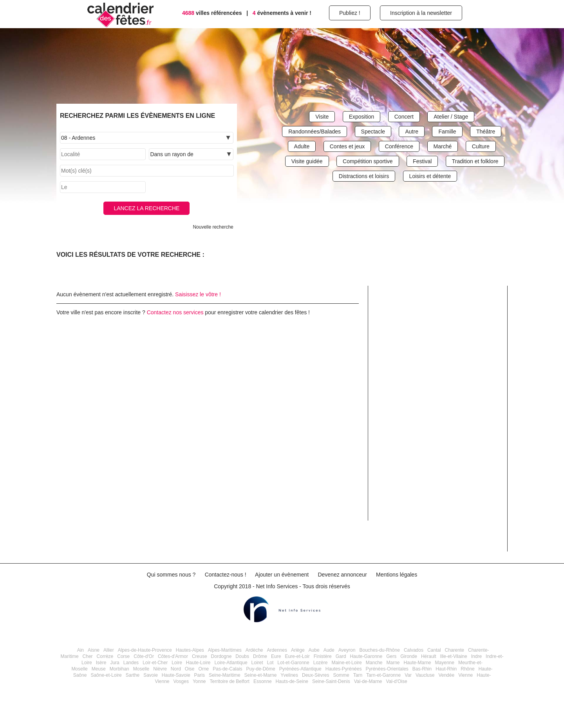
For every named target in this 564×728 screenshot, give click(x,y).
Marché (443, 146)
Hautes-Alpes (190, 650)
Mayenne (445, 663)
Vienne (465, 675)
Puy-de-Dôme (261, 669)
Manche (374, 663)
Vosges (181, 681)
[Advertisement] (442, 427)
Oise (190, 669)
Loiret (257, 663)
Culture (481, 146)
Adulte (302, 146)
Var (408, 675)
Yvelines (289, 675)
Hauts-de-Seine (292, 681)
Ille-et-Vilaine (454, 656)
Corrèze (105, 656)
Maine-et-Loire (346, 663)
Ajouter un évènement (282, 575)
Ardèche (254, 650)
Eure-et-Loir (297, 656)
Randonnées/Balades (315, 132)
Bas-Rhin (422, 669)
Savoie (151, 675)
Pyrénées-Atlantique (300, 669)
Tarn (358, 675)
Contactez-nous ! (226, 575)
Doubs (242, 656)
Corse (123, 656)
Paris (200, 675)
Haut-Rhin (446, 669)
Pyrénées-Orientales (387, 669)
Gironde (409, 656)
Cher (88, 656)
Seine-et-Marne (261, 675)
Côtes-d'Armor (173, 656)
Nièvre (160, 669)
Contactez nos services (175, 312)
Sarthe (133, 675)
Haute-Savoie (176, 675)
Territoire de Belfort (230, 681)
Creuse (200, 656)
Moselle (141, 669)
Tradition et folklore (475, 161)
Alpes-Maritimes (225, 650)
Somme (341, 675)
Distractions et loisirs (364, 176)
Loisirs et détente (430, 176)
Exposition (362, 117)
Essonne (263, 681)
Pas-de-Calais (227, 669)
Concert (404, 117)
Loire (177, 663)
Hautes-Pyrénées (344, 669)
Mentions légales (397, 575)
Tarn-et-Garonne (383, 675)
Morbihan (119, 669)
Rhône (467, 669)
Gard (341, 656)
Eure (276, 656)
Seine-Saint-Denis (331, 681)
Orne (204, 669)
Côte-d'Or (144, 656)
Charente (455, 650)
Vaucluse (425, 675)
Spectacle (373, 132)
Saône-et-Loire (106, 675)
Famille (447, 132)
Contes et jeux (347, 146)
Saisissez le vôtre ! (198, 294)
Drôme (260, 656)
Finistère (323, 656)
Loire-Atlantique (231, 663)
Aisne (94, 650)
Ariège (298, 650)
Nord (176, 669)
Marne (393, 663)
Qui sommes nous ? (171, 575)
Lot (270, 663)
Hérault (429, 656)
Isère (101, 663)
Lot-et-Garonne (293, 663)
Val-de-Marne (368, 681)
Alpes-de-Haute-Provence (145, 650)
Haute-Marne (418, 663)
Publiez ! (350, 13)
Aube (314, 650)
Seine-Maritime (225, 675)
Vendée (446, 675)
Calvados (414, 650)
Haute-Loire (198, 663)
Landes (131, 663)
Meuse (99, 669)
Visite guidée (307, 161)
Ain (80, 650)
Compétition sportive (368, 161)
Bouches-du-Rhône (379, 650)
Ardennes (277, 650)
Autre (411, 132)
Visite (322, 117)
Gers (391, 656)
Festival (422, 161)
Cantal (434, 650)
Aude (329, 650)
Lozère (321, 663)
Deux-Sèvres (315, 675)
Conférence (399, 146)
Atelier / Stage (451, 117)
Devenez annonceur (342, 575)
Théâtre (486, 132)
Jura (115, 663)
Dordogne (221, 656)
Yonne (199, 681)
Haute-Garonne (366, 656)
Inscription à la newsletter (421, 13)
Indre (476, 656)
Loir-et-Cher (155, 663)
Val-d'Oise (397, 681)
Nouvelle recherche (213, 227)
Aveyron (347, 650)
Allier (109, 650)
